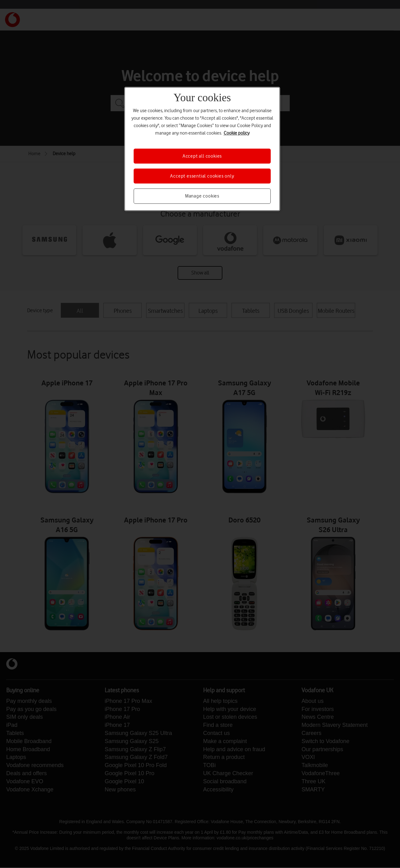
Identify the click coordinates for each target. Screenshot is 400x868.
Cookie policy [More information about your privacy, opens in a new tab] (237, 133)
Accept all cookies (202, 156)
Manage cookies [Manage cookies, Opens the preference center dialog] (202, 196)
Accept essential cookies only (202, 176)
